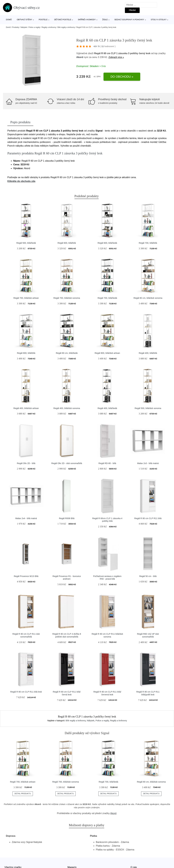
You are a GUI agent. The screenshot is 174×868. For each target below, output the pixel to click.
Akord (80, 57)
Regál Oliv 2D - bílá (26, 463)
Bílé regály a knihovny (66, 27)
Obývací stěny (24, 20)
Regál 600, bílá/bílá (67, 243)
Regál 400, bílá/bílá (148, 353)
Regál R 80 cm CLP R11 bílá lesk (26, 692)
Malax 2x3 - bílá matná (148, 463)
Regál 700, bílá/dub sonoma (67, 298)
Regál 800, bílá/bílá (26, 353)
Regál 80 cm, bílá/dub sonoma (148, 298)
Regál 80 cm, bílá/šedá (67, 353)
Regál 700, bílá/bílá (148, 243)
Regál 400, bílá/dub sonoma (67, 408)
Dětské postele (63, 20)
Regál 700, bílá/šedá (107, 298)
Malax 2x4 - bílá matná (26, 518)
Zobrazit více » (116, 57)
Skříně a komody (87, 20)
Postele (43, 20)
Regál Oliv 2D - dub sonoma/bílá (67, 463)
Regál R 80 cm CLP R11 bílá (148, 518)
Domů (9, 20)
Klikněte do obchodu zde (21, 181)
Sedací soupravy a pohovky (129, 20)
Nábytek (24, 27)
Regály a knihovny (49, 27)
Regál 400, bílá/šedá (107, 408)
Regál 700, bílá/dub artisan (26, 298)
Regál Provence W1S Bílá (26, 576)
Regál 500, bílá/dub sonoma (148, 408)
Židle (105, 20)
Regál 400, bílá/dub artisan (26, 408)
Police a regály (34, 27)
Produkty (16, 27)
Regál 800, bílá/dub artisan (107, 353)
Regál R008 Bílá (67, 518)
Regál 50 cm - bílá (148, 576)
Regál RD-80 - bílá (107, 463)
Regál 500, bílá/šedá (26, 243)
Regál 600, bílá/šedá (107, 243)
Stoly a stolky (159, 20)
